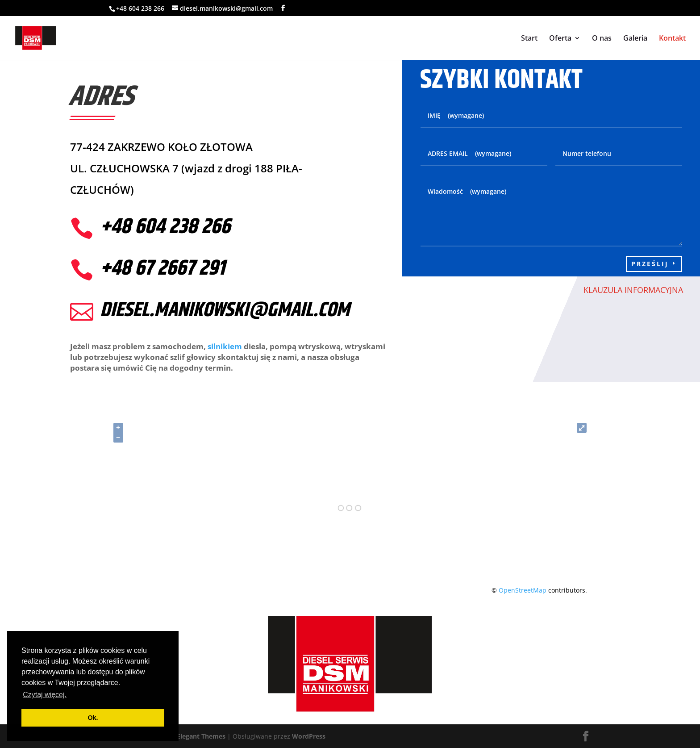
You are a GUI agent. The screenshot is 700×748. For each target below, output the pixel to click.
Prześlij (650, 264)
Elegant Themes (201, 736)
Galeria (635, 39)
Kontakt (672, 39)
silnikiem (225, 346)
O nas (602, 39)
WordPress (309, 736)
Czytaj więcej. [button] (45, 695)
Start (529, 39)
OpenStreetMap (523, 590)
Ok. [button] (93, 718)
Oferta (560, 39)
